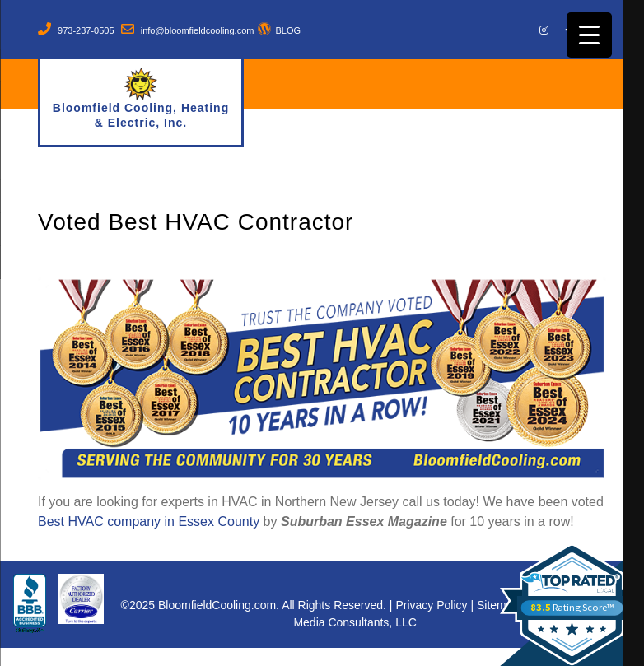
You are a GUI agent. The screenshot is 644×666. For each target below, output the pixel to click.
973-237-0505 (86, 30)
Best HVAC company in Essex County (149, 522)
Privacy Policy (431, 605)
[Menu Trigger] (589, 35)
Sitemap (498, 605)
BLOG (288, 30)
